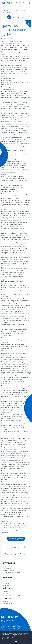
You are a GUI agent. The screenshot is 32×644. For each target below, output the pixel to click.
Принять (16, 642)
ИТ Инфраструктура (8, 568)
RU (23, 3)
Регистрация (6, 583)
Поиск (16, 3)
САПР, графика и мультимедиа (11, 573)
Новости (14, 8)
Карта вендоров (7, 604)
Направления (9, 563)
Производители (7, 585)
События (5, 591)
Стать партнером (8, 581)
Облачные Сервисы (8, 570)
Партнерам (8, 578)
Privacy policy (5, 638)
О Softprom (8, 599)
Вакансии (5, 593)
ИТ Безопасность (8, 566)
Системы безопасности (9, 575)
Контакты (5, 606)
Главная (6, 8)
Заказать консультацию (16, 539)
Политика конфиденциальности (12, 596)
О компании (16, 547)
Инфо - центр (9, 588)
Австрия (20, 3)
